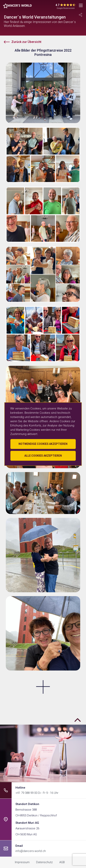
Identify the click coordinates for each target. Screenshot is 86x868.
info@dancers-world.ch (31, 851)
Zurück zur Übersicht (26, 42)
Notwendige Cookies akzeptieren (43, 444)
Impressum (22, 862)
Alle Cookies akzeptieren (43, 456)
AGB (62, 862)
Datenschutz (44, 862)
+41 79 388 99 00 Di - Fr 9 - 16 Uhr (37, 793)
